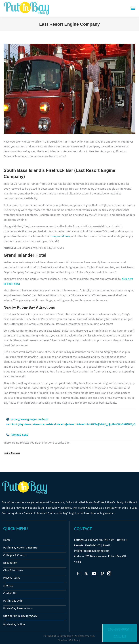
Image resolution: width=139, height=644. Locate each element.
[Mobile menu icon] (133, 8)
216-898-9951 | (120, 629)
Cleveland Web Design (69, 640)
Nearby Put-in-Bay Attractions (29, 307)
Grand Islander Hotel (25, 255)
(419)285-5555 (19, 435)
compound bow (60, 236)
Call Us (120, 637)
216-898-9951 (107, 540)
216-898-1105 (93, 545)
